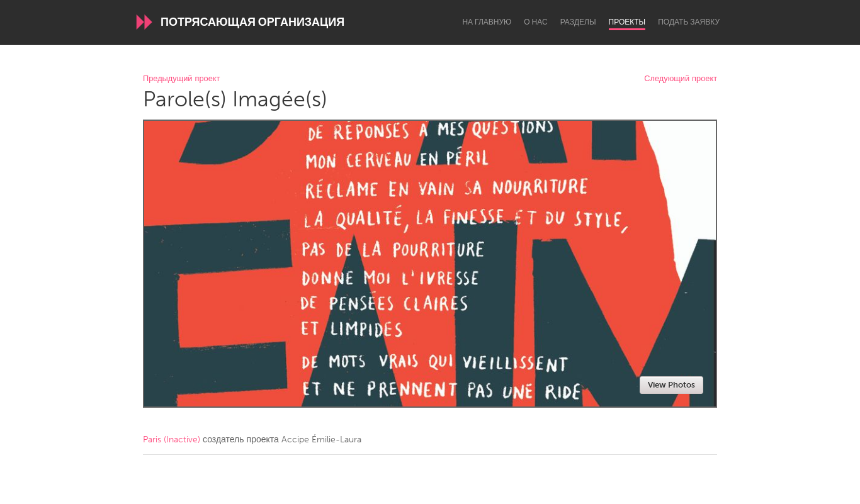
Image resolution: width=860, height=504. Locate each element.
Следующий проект (681, 79)
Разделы (578, 22)
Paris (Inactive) (172, 440)
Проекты (627, 22)
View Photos (671, 385)
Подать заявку (689, 22)
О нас (535, 22)
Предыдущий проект (181, 79)
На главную (487, 22)
